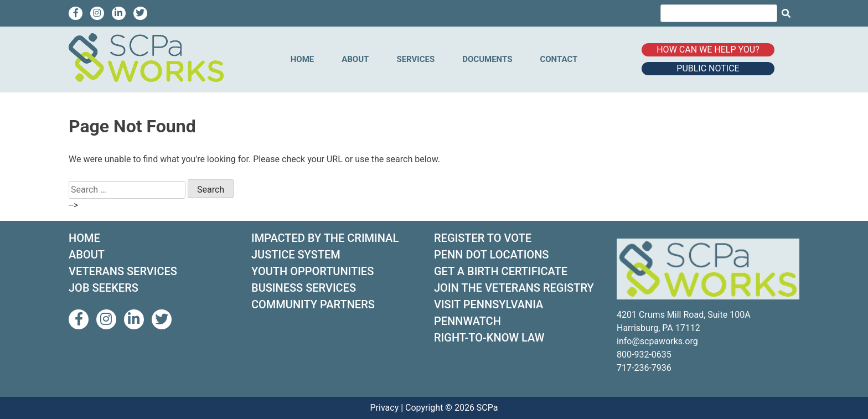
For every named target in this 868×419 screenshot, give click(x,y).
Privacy (385, 408)
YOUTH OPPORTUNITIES (312, 271)
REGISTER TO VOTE (483, 238)
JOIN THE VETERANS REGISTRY (514, 288)
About (355, 59)
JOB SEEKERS (104, 288)
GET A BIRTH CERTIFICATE (501, 271)
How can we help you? (708, 50)
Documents (487, 59)
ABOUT (87, 255)
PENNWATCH (467, 321)
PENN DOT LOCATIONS (491, 255)
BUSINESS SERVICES (304, 288)
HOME (84, 238)
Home (303, 59)
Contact (559, 59)
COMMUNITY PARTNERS (313, 304)
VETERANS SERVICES (123, 271)
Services (415, 59)
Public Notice (708, 68)
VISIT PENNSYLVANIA (489, 304)
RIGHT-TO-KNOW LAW (489, 338)
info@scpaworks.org (657, 341)
